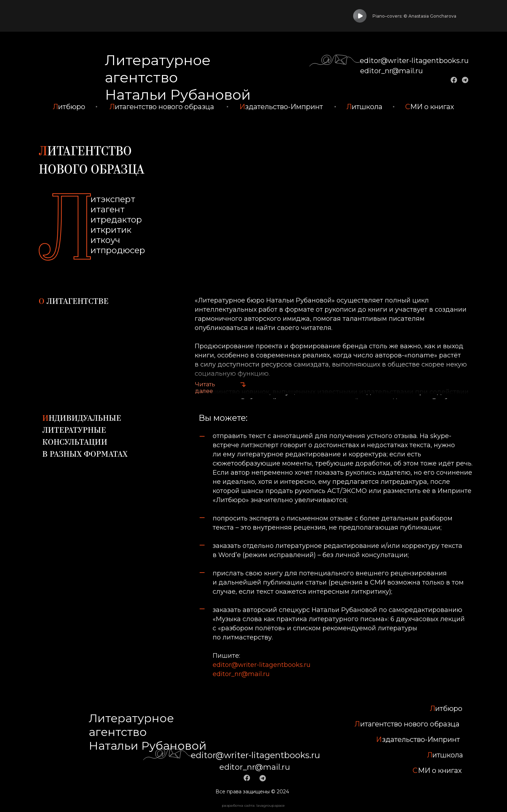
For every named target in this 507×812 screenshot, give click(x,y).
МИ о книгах (430, 107)
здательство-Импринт (281, 107)
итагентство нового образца (162, 107)
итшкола (364, 107)
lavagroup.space (271, 801)
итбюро (69, 107)
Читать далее (205, 388)
